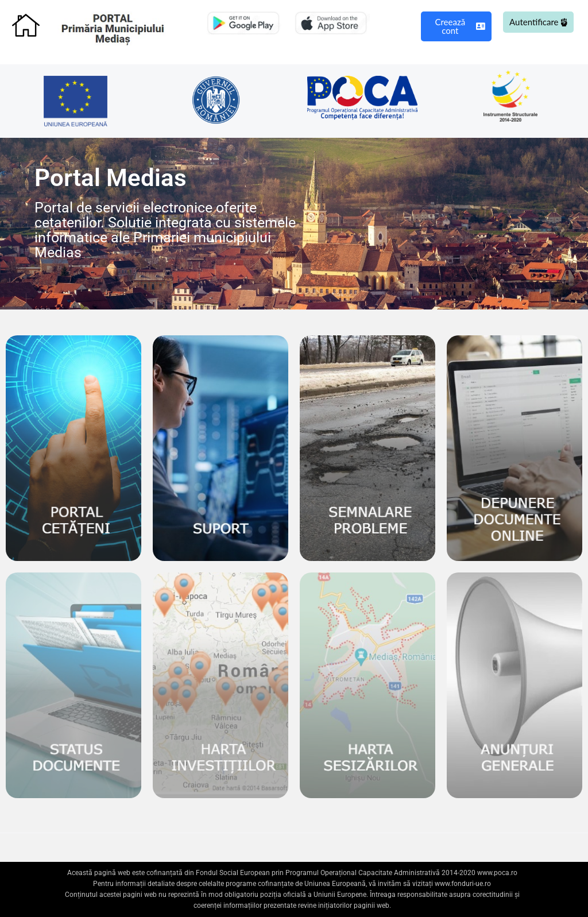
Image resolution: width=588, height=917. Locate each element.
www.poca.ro (497, 873)
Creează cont (460, 26)
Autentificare (538, 22)
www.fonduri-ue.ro (463, 884)
